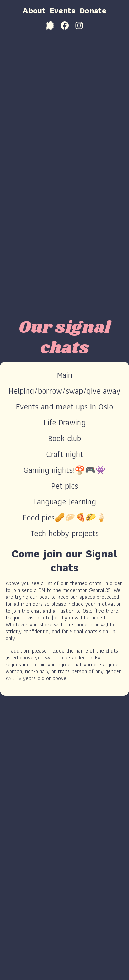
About (34, 11)
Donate (93, 11)
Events (62, 11)
